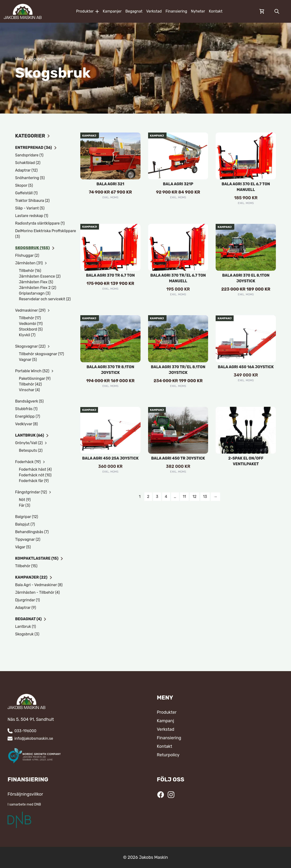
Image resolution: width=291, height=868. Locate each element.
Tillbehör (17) (30, 318)
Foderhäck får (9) (34, 481)
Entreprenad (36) (36, 148)
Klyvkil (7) (27, 335)
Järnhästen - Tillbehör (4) (37, 592)
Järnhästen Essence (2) (40, 276)
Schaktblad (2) (28, 163)
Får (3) (25, 505)
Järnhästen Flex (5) (36, 282)
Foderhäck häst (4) (35, 469)
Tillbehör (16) (30, 271)
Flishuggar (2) (27, 255)
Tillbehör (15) (26, 566)
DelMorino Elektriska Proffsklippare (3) (46, 234)
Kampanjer (112, 11)
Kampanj (165, 721)
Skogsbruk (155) (35, 248)
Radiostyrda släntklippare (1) (40, 223)
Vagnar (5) (28, 360)
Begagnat (134, 11)
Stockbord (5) (31, 329)
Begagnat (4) (31, 619)
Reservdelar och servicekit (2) (45, 299)
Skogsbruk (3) (27, 634)
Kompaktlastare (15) (39, 558)
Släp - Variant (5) (30, 208)
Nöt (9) (25, 500)
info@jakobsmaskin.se (34, 738)
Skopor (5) (24, 185)
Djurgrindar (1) (28, 600)
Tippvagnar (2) (28, 539)
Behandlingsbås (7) (32, 532)
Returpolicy (168, 755)
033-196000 (25, 731)
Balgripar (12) (27, 517)
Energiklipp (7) (28, 416)
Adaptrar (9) (26, 608)
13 (205, 497)
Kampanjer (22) (34, 577)
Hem (19, 59)
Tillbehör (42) (30, 384)
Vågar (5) (23, 547)
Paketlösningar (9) (35, 379)
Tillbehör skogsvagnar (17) (41, 354)
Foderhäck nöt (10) (35, 475)
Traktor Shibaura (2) (32, 201)
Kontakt (216, 11)
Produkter (88, 11)
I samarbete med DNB (24, 804)
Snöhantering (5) (30, 178)
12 (194, 497)
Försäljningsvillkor (25, 794)
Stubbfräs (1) (26, 409)
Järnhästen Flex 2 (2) (38, 288)
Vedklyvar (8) (26, 424)
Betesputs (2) (31, 450)
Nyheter (198, 11)
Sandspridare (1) (29, 155)
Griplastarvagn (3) (35, 293)
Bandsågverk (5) (29, 401)
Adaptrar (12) (26, 170)
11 (184, 497)
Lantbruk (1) (26, 627)
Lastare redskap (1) (32, 216)
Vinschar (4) (29, 390)
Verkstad (154, 11)
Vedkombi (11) (31, 324)
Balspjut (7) (25, 524)
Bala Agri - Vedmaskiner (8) (39, 585)
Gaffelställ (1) (26, 193)
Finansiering (176, 11)
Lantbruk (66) (32, 435)
